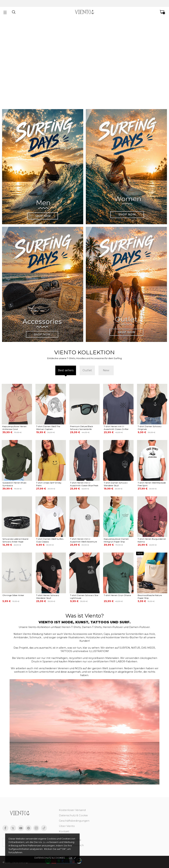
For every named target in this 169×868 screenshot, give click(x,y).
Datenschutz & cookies (50, 858)
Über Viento (67, 826)
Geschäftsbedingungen (74, 821)
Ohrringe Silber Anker (13, 595)
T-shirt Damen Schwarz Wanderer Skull (116, 484)
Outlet (87, 370)
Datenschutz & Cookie (73, 815)
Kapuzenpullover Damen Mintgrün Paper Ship (116, 540)
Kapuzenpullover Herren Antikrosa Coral (14, 428)
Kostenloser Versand (72, 810)
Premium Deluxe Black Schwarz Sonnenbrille (82, 428)
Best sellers (66, 370)
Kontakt (64, 831)
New (106, 370)
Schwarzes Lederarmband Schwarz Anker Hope (15, 540)
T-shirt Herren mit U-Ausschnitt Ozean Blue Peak (84, 484)
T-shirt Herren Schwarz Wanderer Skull (48, 597)
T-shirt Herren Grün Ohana (117, 595)
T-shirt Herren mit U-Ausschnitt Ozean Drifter (116, 428)
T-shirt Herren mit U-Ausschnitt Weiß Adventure (83, 540)
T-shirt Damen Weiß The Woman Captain (48, 428)
